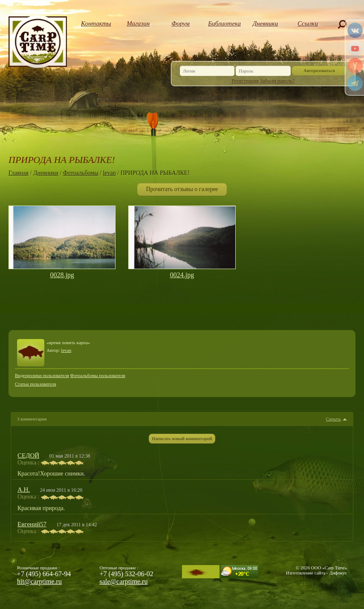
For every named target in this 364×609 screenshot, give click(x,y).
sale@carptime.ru (124, 581)
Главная (19, 173)
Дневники (266, 23)
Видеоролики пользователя (42, 375)
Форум (181, 23)
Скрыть (334, 419)
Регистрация (246, 81)
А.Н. (24, 490)
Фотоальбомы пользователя (98, 375)
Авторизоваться (319, 70)
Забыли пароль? (277, 81)
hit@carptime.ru (39, 581)
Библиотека (223, 23)
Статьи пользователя (36, 384)
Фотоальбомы (81, 173)
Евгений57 (32, 524)
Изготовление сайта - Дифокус (316, 573)
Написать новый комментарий (182, 438)
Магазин (138, 23)
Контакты (96, 23)
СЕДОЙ (28, 455)
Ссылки (308, 23)
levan (109, 173)
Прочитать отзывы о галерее (182, 189)
